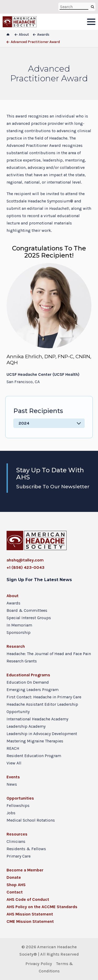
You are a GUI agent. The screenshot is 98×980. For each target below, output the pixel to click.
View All (14, 763)
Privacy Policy (39, 964)
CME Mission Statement (30, 921)
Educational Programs (28, 675)
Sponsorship (19, 632)
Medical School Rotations (31, 820)
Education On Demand (28, 682)
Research (16, 646)
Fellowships (18, 805)
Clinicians (16, 841)
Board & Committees (27, 610)
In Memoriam (19, 625)
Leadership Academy (26, 726)
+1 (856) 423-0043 (25, 567)
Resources (17, 834)
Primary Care (19, 856)
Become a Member (25, 870)
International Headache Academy (37, 719)
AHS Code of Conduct (28, 899)
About (13, 596)
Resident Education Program (34, 756)
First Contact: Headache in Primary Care (44, 697)
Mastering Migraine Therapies (35, 741)
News (12, 784)
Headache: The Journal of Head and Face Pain (49, 654)
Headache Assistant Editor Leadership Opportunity (42, 708)
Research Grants (22, 661)
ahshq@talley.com (25, 560)
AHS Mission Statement (30, 914)
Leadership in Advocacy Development (42, 734)
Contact (15, 892)
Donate (14, 877)
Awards (13, 603)
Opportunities (20, 798)
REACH (13, 748)
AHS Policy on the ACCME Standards (42, 907)
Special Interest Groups (29, 618)
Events (13, 777)
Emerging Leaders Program (33, 690)
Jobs (11, 813)
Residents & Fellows (26, 849)
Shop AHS (16, 885)
